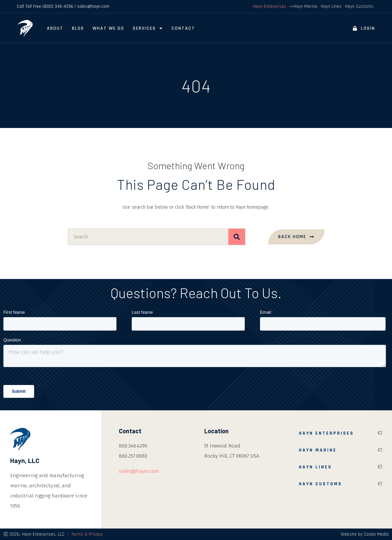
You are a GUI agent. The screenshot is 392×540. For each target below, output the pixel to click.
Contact (183, 28)
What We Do (108, 28)
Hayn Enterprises (270, 6)
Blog (78, 28)
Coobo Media (376, 534)
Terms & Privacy (87, 534)
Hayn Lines (331, 6)
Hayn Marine (305, 6)
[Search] (237, 237)
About (55, 28)
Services (148, 28)
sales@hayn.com (139, 471)
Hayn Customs (359, 6)
